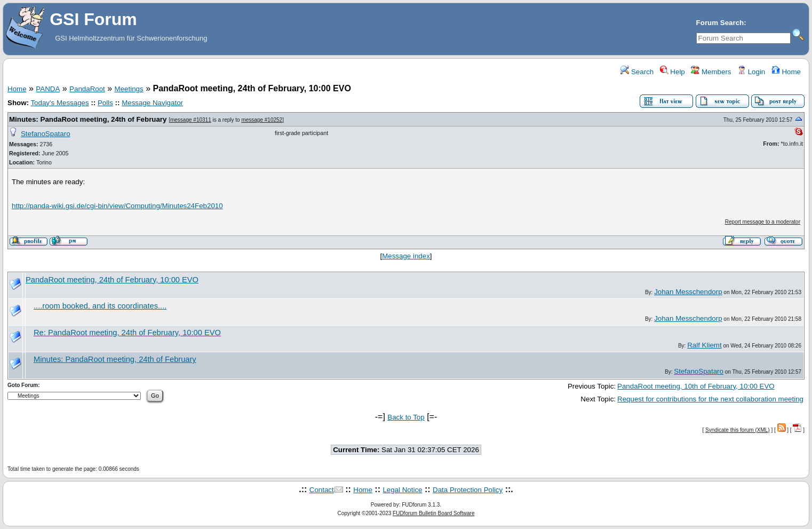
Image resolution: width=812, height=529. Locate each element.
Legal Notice (402, 490)
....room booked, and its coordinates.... (100, 306)
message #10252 (262, 120)
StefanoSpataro (46, 134)
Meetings (129, 89)
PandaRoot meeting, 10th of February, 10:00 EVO (696, 386)
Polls (105, 103)
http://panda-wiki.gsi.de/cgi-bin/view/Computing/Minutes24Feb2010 (117, 206)
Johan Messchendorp (688, 292)
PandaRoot (87, 89)
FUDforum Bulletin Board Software (433, 513)
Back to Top (406, 417)
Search (637, 72)
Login (751, 72)
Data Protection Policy (468, 490)
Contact (322, 490)
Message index (406, 256)
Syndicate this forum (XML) (738, 430)
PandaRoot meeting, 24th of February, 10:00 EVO (112, 280)
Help (672, 72)
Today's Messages (59, 103)
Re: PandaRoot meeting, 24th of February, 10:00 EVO (127, 333)
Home (786, 72)
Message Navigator (152, 103)
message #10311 (191, 120)
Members (711, 72)
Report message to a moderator (763, 222)
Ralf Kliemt (704, 345)
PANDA (48, 89)
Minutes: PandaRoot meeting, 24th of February (88, 119)
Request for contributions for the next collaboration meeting (710, 399)
